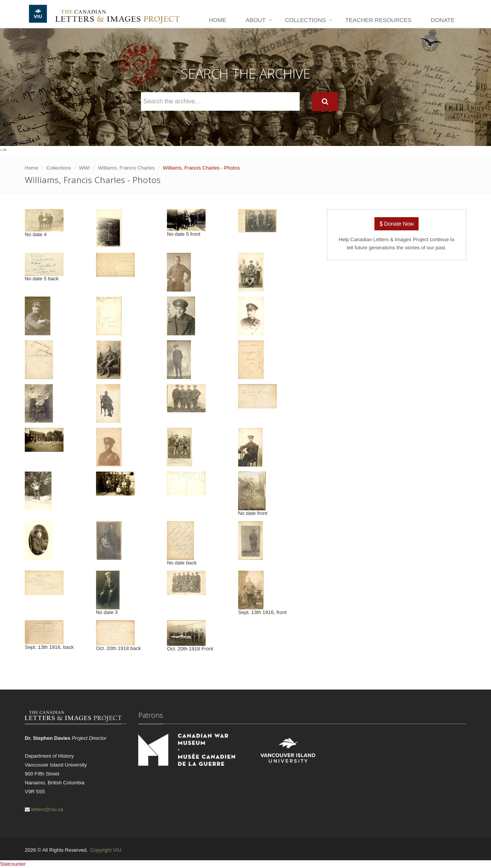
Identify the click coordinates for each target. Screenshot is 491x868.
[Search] (325, 102)
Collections (306, 20)
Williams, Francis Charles (126, 168)
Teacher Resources (379, 20)
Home (217, 20)
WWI (84, 168)
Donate (443, 20)
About (256, 20)
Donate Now (397, 224)
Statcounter (13, 864)
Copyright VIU (106, 850)
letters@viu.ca (47, 809)
